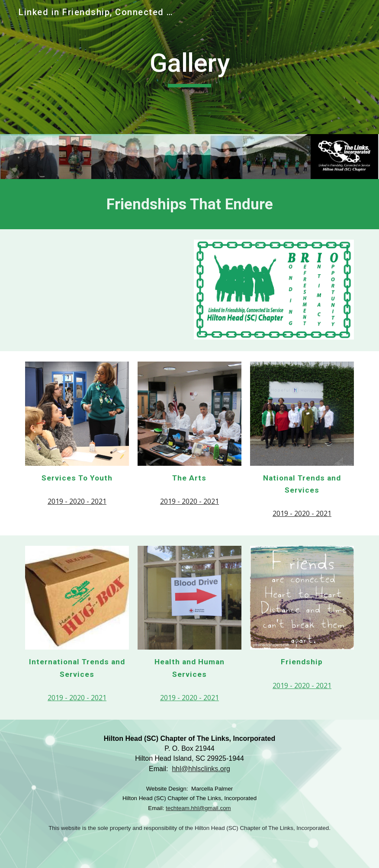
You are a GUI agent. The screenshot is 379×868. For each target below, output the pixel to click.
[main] (190, 67)
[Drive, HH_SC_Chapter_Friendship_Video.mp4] (105, 290)
